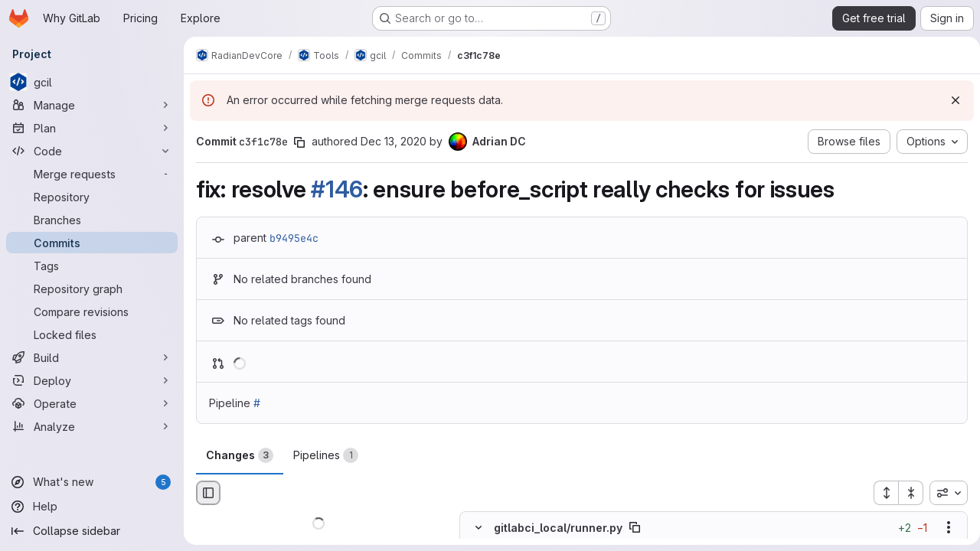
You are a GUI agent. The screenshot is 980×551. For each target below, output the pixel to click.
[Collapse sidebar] (92, 531)
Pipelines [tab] (326, 455)
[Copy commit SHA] (299, 142)
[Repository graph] (92, 289)
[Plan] (92, 128)
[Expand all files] (880, 493)
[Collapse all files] (905, 493)
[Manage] (92, 105)
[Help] (92, 507)
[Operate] (92, 403)
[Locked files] (92, 334)
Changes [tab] (240, 455)
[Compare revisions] (92, 311)
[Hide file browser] (208, 493)
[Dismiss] (949, 100)
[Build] (92, 357)
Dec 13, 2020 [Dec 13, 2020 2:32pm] (394, 141)
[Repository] (92, 197)
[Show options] (942, 528)
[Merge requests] (92, 174)
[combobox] (942, 493)
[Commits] (92, 243)
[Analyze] (92, 426)
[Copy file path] (635, 528)
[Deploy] (92, 380)
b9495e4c (294, 238)
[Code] (92, 151)
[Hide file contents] (479, 528)
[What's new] (92, 482)
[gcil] (92, 82)
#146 (337, 189)
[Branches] (92, 220)
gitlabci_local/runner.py (558, 528)
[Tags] (92, 266)
